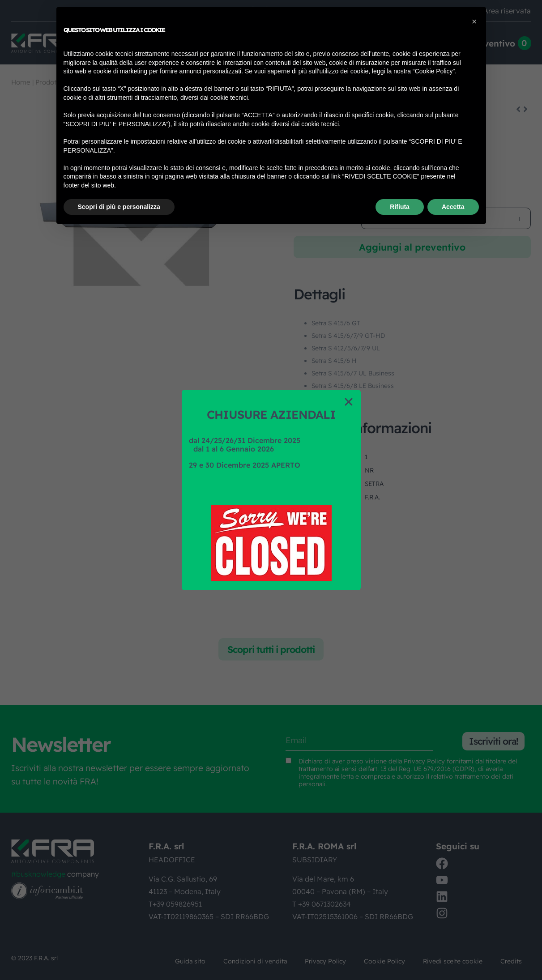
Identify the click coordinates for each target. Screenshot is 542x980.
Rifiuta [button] (400, 207)
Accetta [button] (453, 207)
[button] (349, 402)
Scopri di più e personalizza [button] (119, 207)
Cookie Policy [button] (434, 71)
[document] (271, 490)
